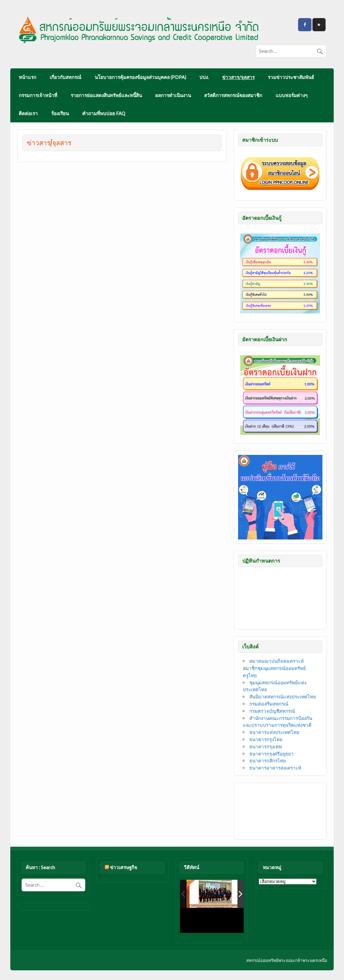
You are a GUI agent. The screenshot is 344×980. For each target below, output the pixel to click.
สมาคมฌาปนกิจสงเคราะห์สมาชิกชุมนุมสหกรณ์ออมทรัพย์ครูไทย (274, 668)
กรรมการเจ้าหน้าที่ (38, 95)
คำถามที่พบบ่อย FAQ (104, 113)
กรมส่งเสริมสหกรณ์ (269, 704)
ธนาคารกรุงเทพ (266, 746)
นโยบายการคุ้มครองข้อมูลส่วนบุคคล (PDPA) (140, 77)
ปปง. (204, 77)
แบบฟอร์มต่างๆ (292, 95)
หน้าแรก (27, 77)
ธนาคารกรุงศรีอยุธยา (272, 754)
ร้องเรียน (60, 113)
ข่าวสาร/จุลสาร (238, 77)
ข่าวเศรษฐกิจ (124, 867)
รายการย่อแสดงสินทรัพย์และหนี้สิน (106, 95)
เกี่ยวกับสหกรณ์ (65, 77)
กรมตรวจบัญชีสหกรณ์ (272, 711)
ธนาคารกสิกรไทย (268, 761)
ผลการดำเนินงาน (173, 95)
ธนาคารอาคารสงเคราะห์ (275, 768)
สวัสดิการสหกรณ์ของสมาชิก (233, 95)
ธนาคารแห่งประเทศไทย (274, 732)
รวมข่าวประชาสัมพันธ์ (291, 77)
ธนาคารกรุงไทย (266, 739)
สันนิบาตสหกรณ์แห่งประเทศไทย (283, 697)
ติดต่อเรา (28, 113)
